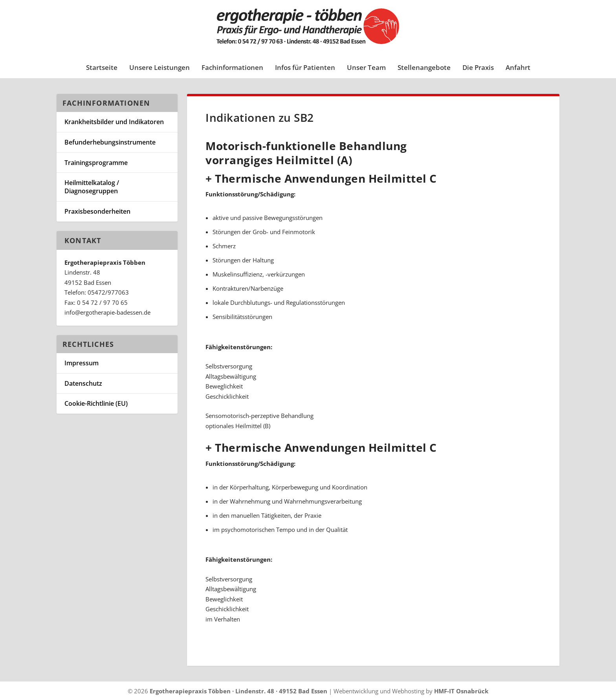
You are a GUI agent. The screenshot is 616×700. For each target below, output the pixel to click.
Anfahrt (518, 68)
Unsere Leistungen (159, 68)
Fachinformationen (232, 68)
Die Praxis (478, 68)
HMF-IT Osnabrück (461, 691)
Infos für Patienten (305, 68)
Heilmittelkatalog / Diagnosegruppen (92, 187)
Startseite (102, 68)
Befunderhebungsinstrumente (110, 142)
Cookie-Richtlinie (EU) (96, 403)
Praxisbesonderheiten (97, 211)
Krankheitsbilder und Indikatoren (114, 122)
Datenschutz (83, 383)
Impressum (82, 363)
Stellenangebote (424, 68)
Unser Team (366, 68)
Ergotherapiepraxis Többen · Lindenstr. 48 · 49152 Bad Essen (238, 691)
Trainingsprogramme (96, 163)
